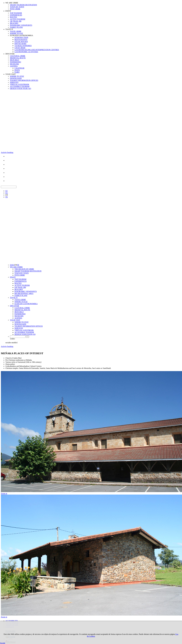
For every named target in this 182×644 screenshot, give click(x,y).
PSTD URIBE (15, 9)
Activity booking (7, 152)
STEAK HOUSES (21, 42)
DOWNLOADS (16, 78)
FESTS (17, 70)
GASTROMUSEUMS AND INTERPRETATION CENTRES (37, 50)
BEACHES (14, 23)
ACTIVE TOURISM (18, 19)
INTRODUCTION (21, 37)
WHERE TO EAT (16, 33)
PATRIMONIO (15, 62)
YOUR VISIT (11, 74)
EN (7, 195)
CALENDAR (19, 68)
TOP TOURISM (16, 13)
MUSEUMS (14, 64)
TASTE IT (9, 29)
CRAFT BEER (20, 48)
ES (7, 191)
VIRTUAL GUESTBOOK (20, 84)
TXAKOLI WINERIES (23, 46)
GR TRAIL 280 (16, 21)
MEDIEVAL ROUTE (18, 58)
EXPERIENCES (16, 15)
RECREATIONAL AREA (24, 293)
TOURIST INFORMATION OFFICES (24, 80)
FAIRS (17, 72)
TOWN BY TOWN (17, 7)
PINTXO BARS (20, 44)
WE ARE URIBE (12, 3)
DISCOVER (10, 54)
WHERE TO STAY (17, 76)
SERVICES (14, 82)
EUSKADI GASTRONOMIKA (22, 35)
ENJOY (8, 11)
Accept (3, 643)
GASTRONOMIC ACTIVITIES (26, 52)
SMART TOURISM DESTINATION (23, 5)
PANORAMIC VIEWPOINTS (21, 25)
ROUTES (13, 17)
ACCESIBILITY (12, 621)
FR (7, 197)
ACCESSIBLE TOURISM (20, 86)
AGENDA (14, 66)
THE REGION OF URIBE (24, 269)
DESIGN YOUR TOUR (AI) (20, 88)
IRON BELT (15, 60)
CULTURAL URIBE (18, 56)
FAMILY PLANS (16, 27)
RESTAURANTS (21, 40)
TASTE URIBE (16, 31)
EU (7, 193)
